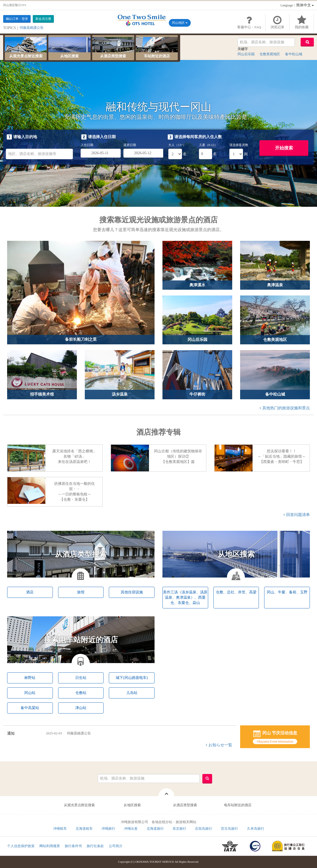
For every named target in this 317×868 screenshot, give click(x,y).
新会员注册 (43, 19)
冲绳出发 (131, 829)
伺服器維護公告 (68, 733)
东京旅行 (179, 829)
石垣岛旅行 (204, 829)
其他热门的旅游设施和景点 (286, 408)
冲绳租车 (60, 829)
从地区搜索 (132, 805)
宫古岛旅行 (229, 829)
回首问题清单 (298, 515)
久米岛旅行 (256, 829)
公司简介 (116, 846)
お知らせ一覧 (220, 745)
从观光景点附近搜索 (79, 805)
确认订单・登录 (17, 19)
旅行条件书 (73, 846)
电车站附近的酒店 (238, 805)
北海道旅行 (155, 829)
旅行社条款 (95, 846)
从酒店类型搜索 (185, 805)
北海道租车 (84, 829)
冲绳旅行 (108, 829)
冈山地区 (180, 23)
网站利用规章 (50, 846)
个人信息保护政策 (21, 846)
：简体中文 (297, 5)
